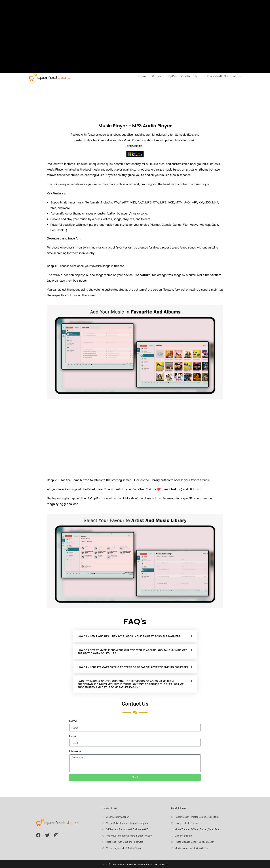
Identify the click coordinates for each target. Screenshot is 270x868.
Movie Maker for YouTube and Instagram (127, 823)
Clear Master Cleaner (117, 817)
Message (75, 751)
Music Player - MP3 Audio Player (124, 848)
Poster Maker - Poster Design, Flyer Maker (197, 817)
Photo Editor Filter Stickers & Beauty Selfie (129, 836)
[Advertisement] (135, 36)
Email (73, 736)
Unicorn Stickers (184, 836)
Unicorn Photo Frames (187, 823)
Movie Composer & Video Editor (192, 848)
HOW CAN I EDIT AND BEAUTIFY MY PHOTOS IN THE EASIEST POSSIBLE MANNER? (129, 636)
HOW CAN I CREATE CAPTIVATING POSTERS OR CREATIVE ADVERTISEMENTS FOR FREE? (133, 667)
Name (73, 721)
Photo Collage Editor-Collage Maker (194, 842)
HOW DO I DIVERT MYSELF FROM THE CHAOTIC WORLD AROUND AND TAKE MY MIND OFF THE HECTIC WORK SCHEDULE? (132, 652)
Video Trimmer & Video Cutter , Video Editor (198, 829)
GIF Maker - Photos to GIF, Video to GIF (127, 829)
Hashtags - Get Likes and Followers (125, 842)
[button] (135, 636)
